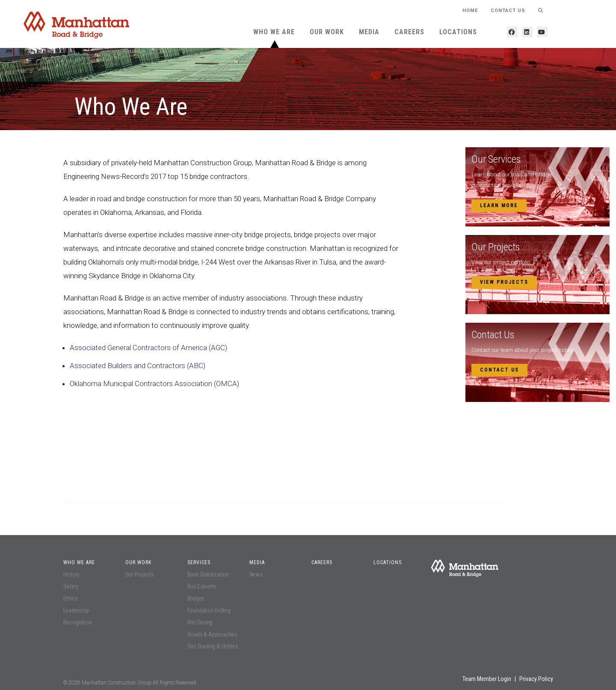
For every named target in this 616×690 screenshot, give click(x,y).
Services (199, 562)
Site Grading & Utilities (213, 646)
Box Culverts (202, 586)
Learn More (499, 205)
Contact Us (508, 10)
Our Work (327, 32)
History (72, 574)
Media (369, 32)
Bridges (196, 598)
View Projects (504, 282)
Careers (409, 32)
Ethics (71, 598)
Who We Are (274, 32)
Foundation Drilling (209, 610)
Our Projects (140, 574)
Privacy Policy (536, 679)
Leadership (76, 610)
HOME (470, 10)
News (256, 574)
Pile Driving (200, 622)
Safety (71, 586)
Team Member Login (487, 679)
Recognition (78, 622)
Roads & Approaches (212, 634)
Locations (458, 32)
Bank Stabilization (208, 574)
